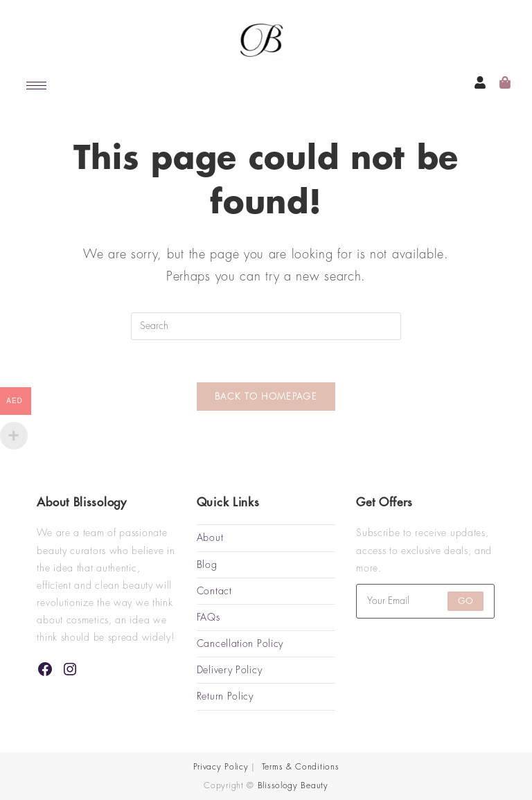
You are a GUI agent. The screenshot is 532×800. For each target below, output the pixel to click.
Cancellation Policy (240, 643)
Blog (207, 565)
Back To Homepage (266, 397)
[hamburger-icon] (36, 86)
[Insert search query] (266, 326)
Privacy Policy (221, 767)
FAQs (209, 617)
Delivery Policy (230, 670)
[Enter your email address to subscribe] (425, 601)
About (210, 537)
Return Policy (225, 696)
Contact (214, 591)
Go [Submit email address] (465, 601)
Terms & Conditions (301, 767)
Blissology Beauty (293, 785)
